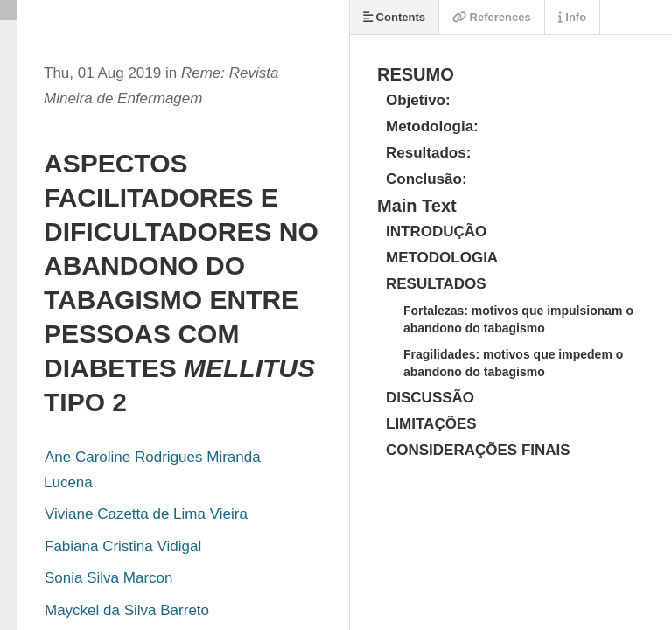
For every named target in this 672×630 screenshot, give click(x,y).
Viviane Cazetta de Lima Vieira (146, 514)
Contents (394, 17)
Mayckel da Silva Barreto (127, 610)
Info (572, 17)
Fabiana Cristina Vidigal (123, 546)
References (492, 17)
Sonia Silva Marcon (108, 578)
